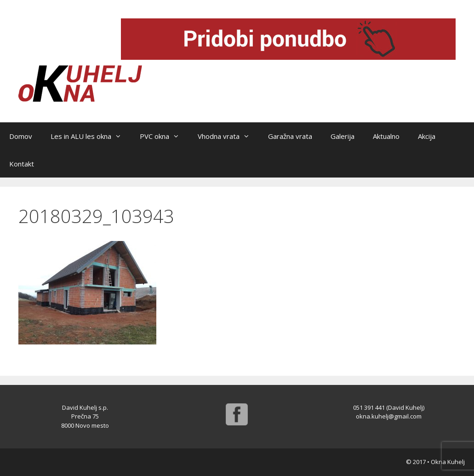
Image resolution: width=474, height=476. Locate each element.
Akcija (427, 136)
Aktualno (386, 136)
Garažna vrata (290, 136)
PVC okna (164, 136)
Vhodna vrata (228, 136)
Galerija (343, 136)
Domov (21, 136)
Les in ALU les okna (91, 136)
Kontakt (22, 164)
